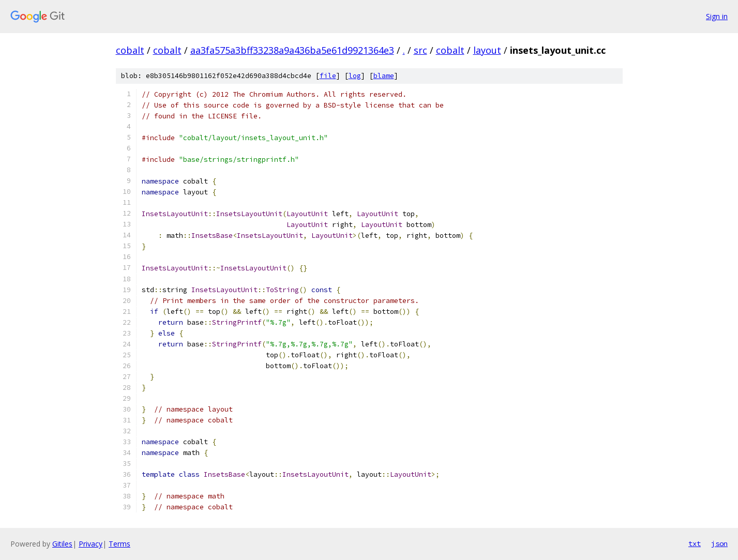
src (420, 50)
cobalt (130, 50)
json (719, 543)
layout (487, 50)
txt (695, 543)
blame (384, 76)
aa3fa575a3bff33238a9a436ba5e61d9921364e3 (292, 50)
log (355, 76)
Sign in (717, 16)
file (328, 76)
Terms (119, 544)
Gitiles (62, 544)
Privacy (91, 544)
